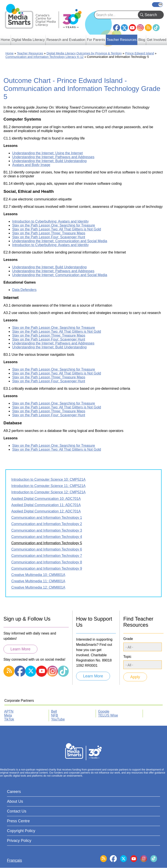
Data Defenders (24, 290)
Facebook (117, 26)
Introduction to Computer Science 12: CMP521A (48, 492)
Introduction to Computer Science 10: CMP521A (48, 479)
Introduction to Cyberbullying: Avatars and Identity (50, 221)
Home (9, 53)
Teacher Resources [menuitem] (122, 40)
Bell (54, 711)
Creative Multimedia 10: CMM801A (38, 575)
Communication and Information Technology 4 (47, 537)
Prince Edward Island (139, 53)
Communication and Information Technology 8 (47, 562)
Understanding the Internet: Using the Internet (48, 153)
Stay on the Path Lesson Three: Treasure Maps (49, 233)
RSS (148, 28)
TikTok (156, 28)
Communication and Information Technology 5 (47, 543)
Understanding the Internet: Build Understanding (49, 161)
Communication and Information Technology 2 (47, 524)
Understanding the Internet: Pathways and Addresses (53, 157)
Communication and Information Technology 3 (47, 530)
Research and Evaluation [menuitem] (66, 40)
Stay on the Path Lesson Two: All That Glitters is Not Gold (57, 229)
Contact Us (17, 811)
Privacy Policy (19, 841)
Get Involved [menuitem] (157, 40)
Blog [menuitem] (142, 40)
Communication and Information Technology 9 (47, 568)
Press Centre (18, 821)
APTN (9, 711)
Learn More (20, 649)
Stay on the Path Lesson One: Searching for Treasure (54, 225)
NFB (55, 715)
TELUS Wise (108, 715)
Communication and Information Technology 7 (47, 556)
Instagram (140, 28)
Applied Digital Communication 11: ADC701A (46, 505)
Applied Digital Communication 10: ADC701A (46, 499)
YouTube (132, 28)
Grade (128, 639)
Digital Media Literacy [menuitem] (28, 40)
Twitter (124, 28)
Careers (14, 792)
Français (157, 5)
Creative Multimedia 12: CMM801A (38, 587)
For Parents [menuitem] (96, 40)
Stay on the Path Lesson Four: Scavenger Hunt (49, 237)
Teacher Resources (30, 53)
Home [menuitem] (5, 40)
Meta (8, 715)
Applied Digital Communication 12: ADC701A (46, 511)
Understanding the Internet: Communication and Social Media (60, 241)
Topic (127, 657)
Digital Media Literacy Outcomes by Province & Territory (84, 53)
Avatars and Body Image (31, 165)
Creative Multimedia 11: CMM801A (38, 581)
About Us (15, 801)
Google (104, 711)
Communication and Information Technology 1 (47, 518)
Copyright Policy (21, 831)
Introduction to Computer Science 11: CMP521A (48, 486)
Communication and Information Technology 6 (47, 549)
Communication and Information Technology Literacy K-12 (44, 57)
